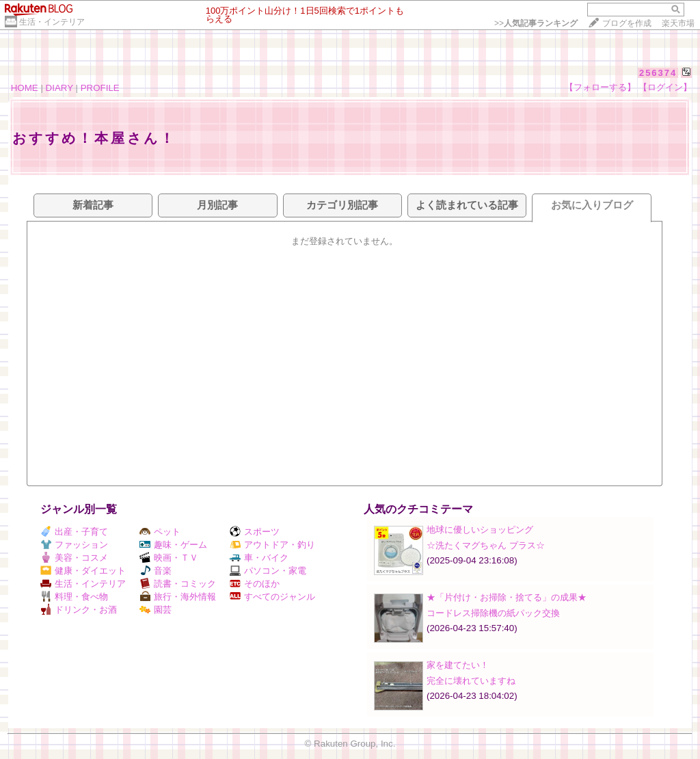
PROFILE (100, 88)
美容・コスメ (74, 558)
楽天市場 (678, 23)
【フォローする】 (600, 87)
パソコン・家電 (268, 571)
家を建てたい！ (458, 665)
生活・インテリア (52, 22)
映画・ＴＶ (169, 558)
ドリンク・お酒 (79, 610)
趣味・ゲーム (173, 545)
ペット (160, 532)
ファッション (74, 545)
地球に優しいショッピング (480, 530)
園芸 (156, 610)
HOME (25, 88)
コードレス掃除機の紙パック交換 (493, 613)
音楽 (156, 571)
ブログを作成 (627, 23)
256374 (658, 73)
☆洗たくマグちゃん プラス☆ (486, 545)
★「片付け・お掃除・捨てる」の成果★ (507, 597)
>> (536, 23)
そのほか (255, 584)
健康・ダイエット (83, 571)
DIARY (59, 88)
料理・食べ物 (74, 597)
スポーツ (255, 532)
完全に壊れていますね (471, 681)
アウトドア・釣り (272, 545)
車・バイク (259, 558)
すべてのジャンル (272, 597)
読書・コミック (178, 584)
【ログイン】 (665, 87)
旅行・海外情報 (178, 597)
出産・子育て (74, 532)
